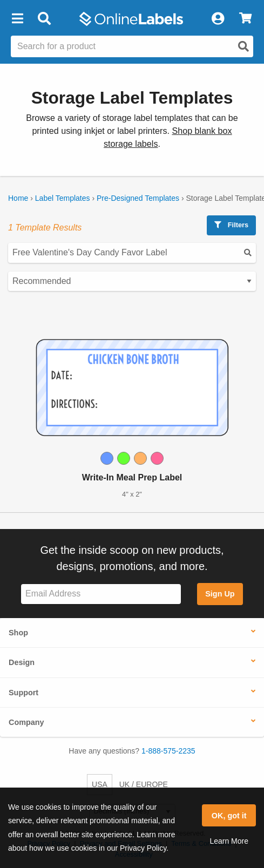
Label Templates (63, 198)
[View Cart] (245, 19)
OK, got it (229, 816)
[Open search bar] (44, 19)
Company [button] (26, 722)
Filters (231, 225)
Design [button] (22, 662)
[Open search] (243, 46)
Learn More (229, 841)
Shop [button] (18, 633)
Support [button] (23, 693)
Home (18, 198)
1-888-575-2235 (168, 751)
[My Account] (218, 19)
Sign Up (220, 594)
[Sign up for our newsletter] (101, 594)
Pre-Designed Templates (138, 198)
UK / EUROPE (144, 784)
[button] (17, 19)
